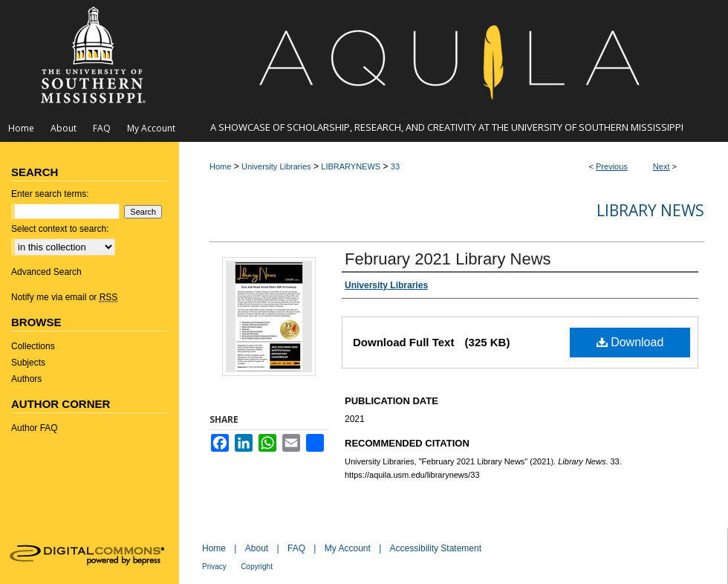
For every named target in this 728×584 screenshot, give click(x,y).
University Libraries (276, 166)
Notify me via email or (64, 297)
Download (630, 342)
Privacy (214, 567)
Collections (33, 346)
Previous (612, 166)
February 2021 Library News (448, 259)
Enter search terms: (50, 194)
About (257, 548)
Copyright (257, 567)
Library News (650, 210)
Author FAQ (35, 428)
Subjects (28, 363)
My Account (348, 548)
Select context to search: (60, 229)
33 (395, 166)
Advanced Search (46, 272)
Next (662, 166)
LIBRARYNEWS (351, 166)
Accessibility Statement (436, 548)
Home (220, 166)
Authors (26, 379)
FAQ (296, 548)
